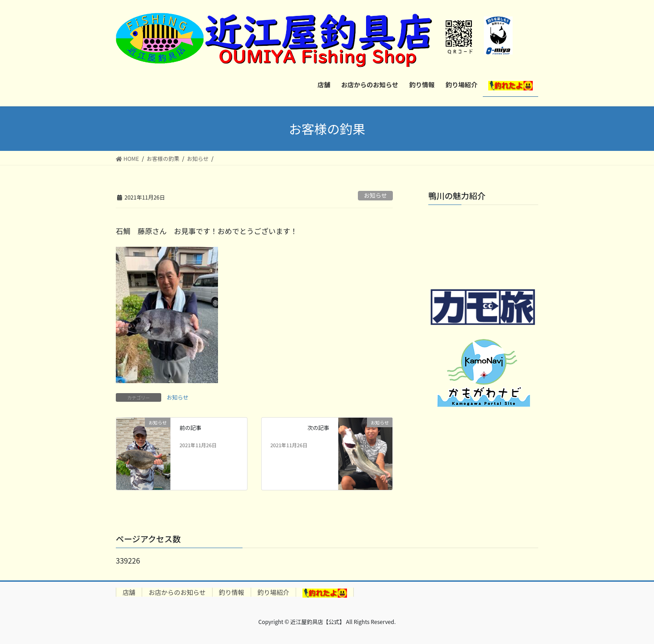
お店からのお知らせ (177, 592)
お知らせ (375, 195)
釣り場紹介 (273, 592)
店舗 (129, 592)
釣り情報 (232, 592)
